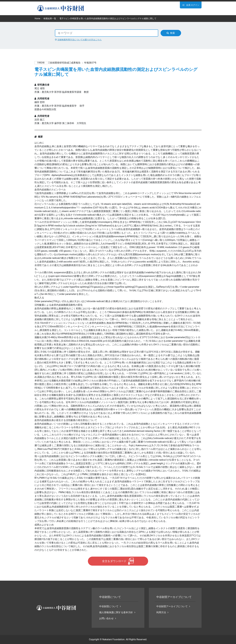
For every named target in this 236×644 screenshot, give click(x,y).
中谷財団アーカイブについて (173, 606)
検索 (171, 33)
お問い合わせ (108, 618)
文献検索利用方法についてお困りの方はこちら (78, 40)
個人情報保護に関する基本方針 (117, 612)
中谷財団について (110, 606)
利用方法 (162, 612)
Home (37, 18)
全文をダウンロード (114, 561)
